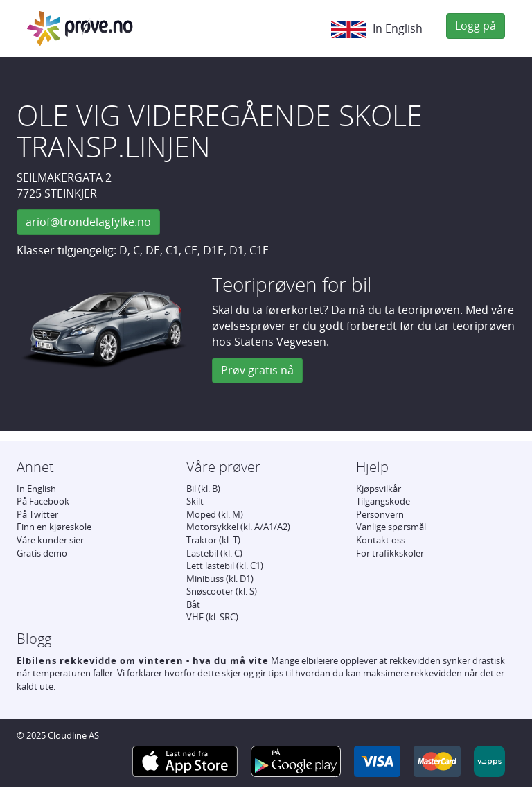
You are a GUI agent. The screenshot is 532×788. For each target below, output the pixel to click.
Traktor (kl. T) (213, 540)
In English (377, 29)
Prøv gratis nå (257, 370)
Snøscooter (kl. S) (222, 591)
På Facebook (43, 501)
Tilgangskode (383, 501)
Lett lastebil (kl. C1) (225, 566)
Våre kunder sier (50, 540)
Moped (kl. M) (215, 514)
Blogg (34, 639)
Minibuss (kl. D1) (220, 579)
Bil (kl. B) (203, 489)
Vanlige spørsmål (391, 527)
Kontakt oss (381, 540)
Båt (193, 604)
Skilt (195, 501)
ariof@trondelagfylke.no (88, 222)
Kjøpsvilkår (379, 489)
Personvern (380, 514)
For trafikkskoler (390, 553)
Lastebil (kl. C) (214, 553)
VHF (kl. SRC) (212, 617)
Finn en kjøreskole (54, 527)
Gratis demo (42, 553)
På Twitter (37, 514)
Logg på (476, 26)
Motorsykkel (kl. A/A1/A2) (238, 527)
